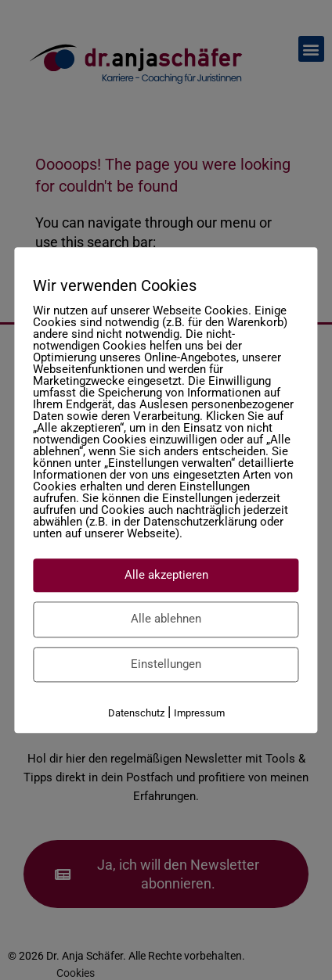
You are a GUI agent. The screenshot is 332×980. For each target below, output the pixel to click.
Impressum (199, 713)
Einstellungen (166, 664)
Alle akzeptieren (166, 575)
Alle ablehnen (166, 619)
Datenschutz (136, 713)
